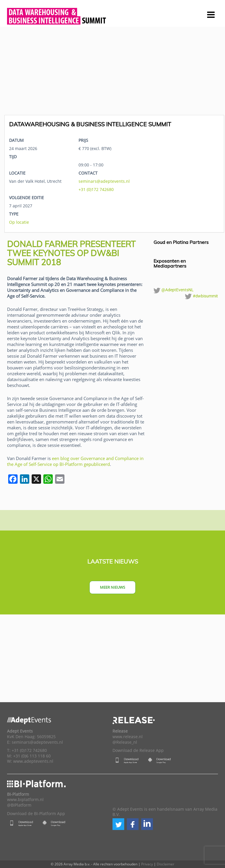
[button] (118, 824)
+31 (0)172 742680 (96, 189)
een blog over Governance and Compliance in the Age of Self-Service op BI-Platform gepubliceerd (75, 461)
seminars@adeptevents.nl (104, 181)
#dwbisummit (201, 296)
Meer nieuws (112, 587)
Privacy (147, 864)
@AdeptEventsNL (174, 290)
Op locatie (19, 222)
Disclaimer (166, 864)
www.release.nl (128, 737)
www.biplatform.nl (25, 800)
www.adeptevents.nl (33, 761)
